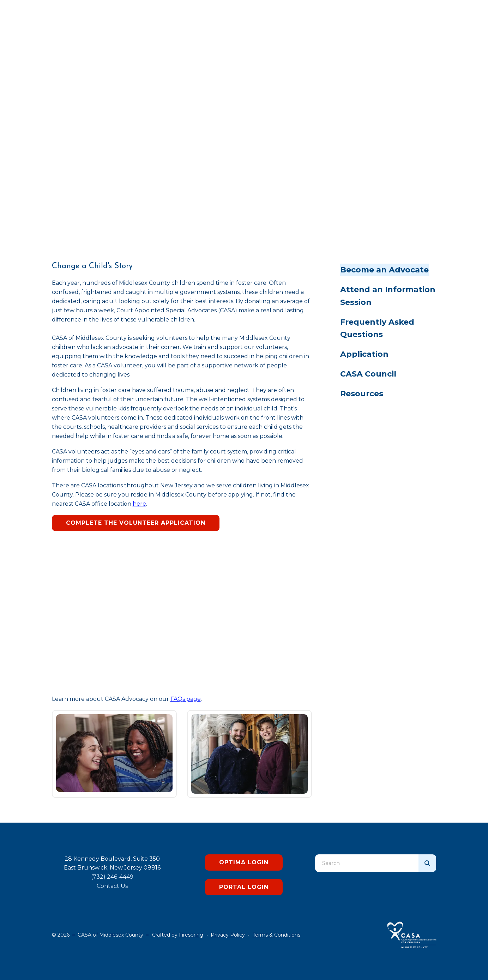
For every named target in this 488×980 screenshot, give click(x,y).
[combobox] (367, 863)
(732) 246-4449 (112, 877)
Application (364, 354)
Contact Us (112, 886)
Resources (362, 394)
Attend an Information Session (388, 296)
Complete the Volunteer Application (136, 523)
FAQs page (186, 699)
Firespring (191, 935)
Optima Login (244, 862)
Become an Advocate (384, 270)
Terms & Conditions (276, 935)
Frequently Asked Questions (377, 328)
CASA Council (368, 374)
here (139, 504)
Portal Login (244, 887)
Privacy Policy (228, 935)
